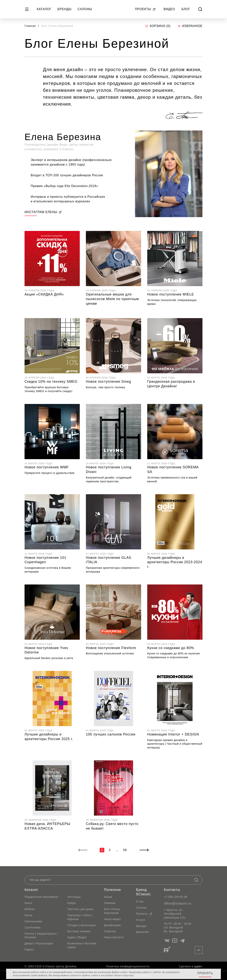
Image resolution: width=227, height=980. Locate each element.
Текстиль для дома (80, 909)
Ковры (72, 903)
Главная (30, 26)
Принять (205, 973)
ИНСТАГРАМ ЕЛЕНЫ (43, 212)
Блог (186, 9)
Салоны (85, 9)
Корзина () (158, 26)
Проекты (145, 9)
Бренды (65, 9)
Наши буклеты (114, 937)
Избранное (190, 26)
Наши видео (112, 919)
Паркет (29, 950)
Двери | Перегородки (39, 943)
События (110, 931)
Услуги (140, 920)
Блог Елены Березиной (112, 911)
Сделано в (191, 966)
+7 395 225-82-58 (176, 897)
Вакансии (142, 932)
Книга (28, 903)
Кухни (28, 915)
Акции (108, 897)
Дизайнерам (112, 925)
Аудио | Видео (77, 937)
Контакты (172, 890)
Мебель (30, 909)
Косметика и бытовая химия (82, 945)
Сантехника (32, 927)
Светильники (33, 921)
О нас (140, 901)
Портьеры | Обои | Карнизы (80, 917)
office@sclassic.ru (178, 903)
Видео (169, 9)
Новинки (110, 903)
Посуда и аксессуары (82, 925)
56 (125, 850)
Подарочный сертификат (41, 897)
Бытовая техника (79, 931)
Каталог (44, 9)
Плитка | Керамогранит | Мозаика (41, 936)
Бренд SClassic (143, 892)
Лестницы (74, 897)
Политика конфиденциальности (128, 966)
